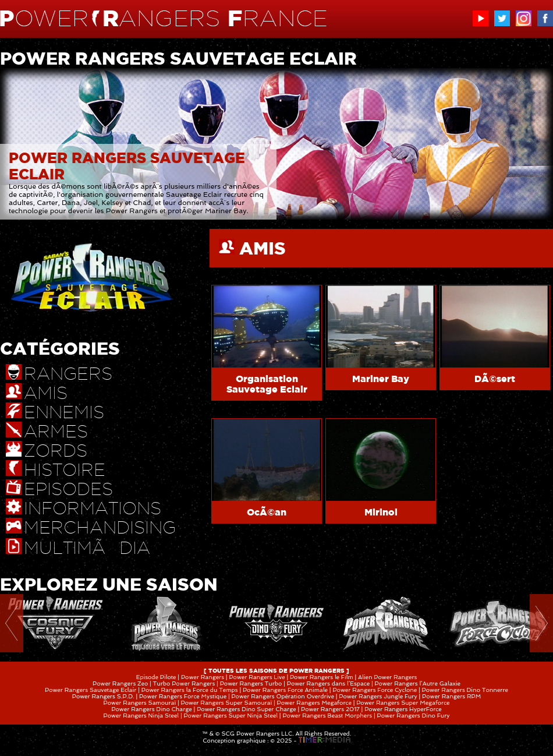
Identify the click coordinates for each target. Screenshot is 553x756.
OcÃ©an (267, 512)
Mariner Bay (381, 379)
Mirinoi (381, 512)
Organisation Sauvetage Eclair (267, 384)
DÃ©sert (495, 379)
